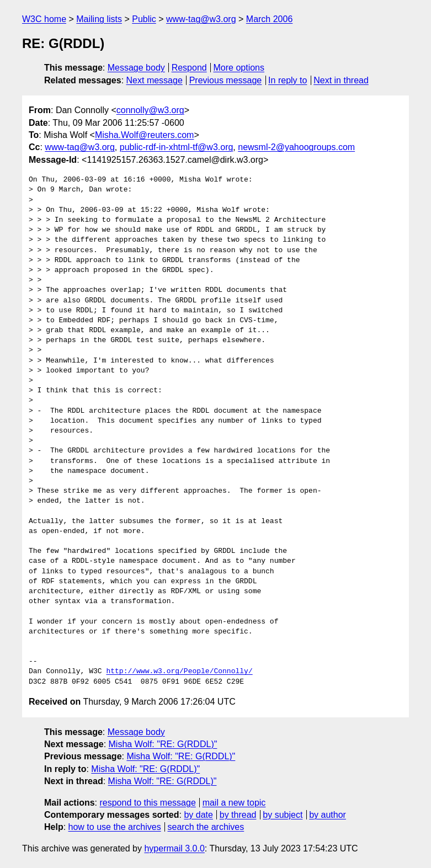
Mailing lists (99, 19)
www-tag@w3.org (201, 19)
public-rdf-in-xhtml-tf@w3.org (177, 147)
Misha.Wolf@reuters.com (145, 135)
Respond (189, 68)
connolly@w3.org (150, 110)
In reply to (288, 80)
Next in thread (341, 80)
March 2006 (270, 19)
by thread (238, 815)
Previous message (226, 80)
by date (198, 815)
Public (144, 19)
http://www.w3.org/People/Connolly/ (179, 672)
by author (328, 815)
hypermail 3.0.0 (174, 848)
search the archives (206, 827)
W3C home (44, 19)
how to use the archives (115, 827)
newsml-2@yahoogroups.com (296, 147)
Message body (136, 68)
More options (239, 68)
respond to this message (147, 803)
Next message (155, 80)
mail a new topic (234, 803)
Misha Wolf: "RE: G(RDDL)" (163, 744)
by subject (283, 815)
